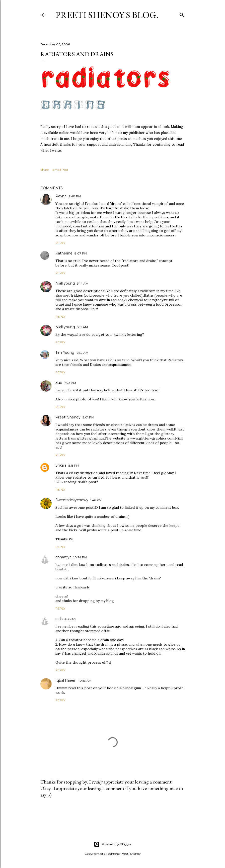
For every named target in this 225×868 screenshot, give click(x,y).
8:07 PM (81, 253)
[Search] (182, 14)
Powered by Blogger (113, 844)
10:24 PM (80, 557)
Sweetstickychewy (72, 500)
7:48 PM (75, 196)
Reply (60, 243)
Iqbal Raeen (66, 680)
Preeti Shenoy (68, 417)
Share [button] (45, 170)
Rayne (61, 196)
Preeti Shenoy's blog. (107, 15)
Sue (59, 383)
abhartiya (63, 557)
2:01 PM (88, 417)
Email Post (60, 170)
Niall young (65, 283)
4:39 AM (82, 353)
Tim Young (65, 353)
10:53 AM (85, 681)
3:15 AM (82, 327)
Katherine (64, 253)
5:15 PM (74, 465)
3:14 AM (83, 283)
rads (59, 619)
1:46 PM (96, 500)
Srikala (61, 465)
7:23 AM (70, 383)
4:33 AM (70, 619)
